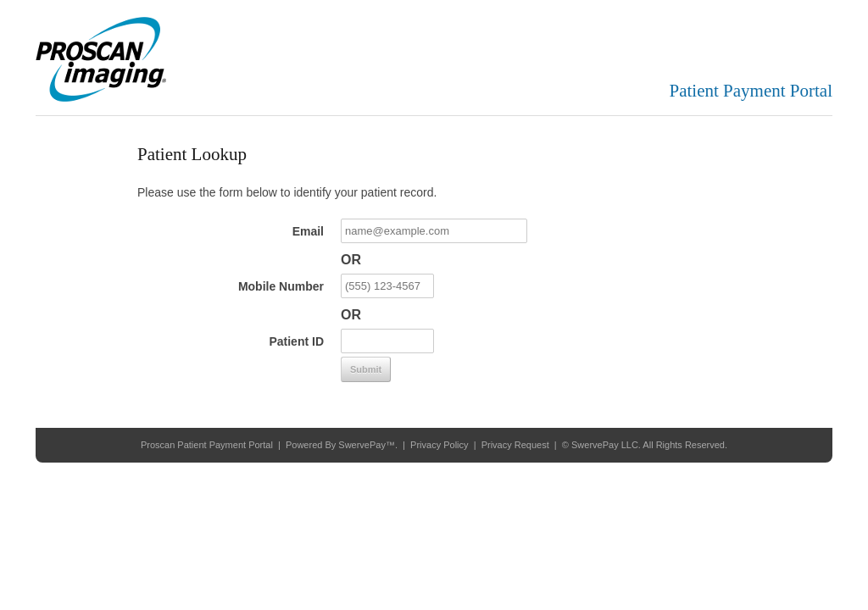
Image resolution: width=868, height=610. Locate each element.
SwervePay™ (367, 445)
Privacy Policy (439, 445)
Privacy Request (515, 445)
